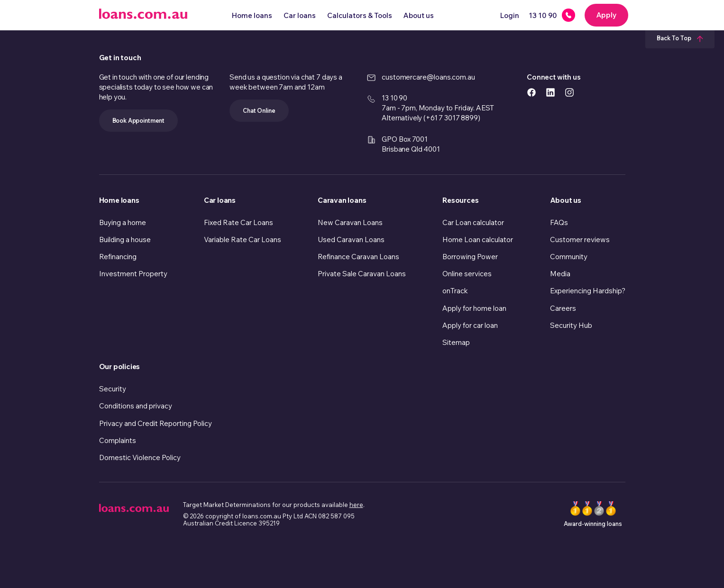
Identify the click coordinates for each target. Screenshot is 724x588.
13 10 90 (394, 98)
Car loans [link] (220, 200)
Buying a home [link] (123, 222)
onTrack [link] (455, 291)
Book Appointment (139, 120)
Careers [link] (563, 308)
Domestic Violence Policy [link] (140, 457)
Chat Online (259, 110)
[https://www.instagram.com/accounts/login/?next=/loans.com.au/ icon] (569, 92)
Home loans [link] (119, 200)
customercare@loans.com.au (428, 77)
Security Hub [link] (571, 325)
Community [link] (569, 257)
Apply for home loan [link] (474, 308)
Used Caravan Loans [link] (351, 240)
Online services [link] (467, 274)
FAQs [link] (559, 222)
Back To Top (680, 38)
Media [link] (560, 274)
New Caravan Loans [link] (350, 222)
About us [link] (566, 200)
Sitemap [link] (456, 342)
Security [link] (113, 389)
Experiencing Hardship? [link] (588, 291)
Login (510, 15)
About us (419, 15)
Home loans (252, 15)
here (356, 505)
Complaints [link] (118, 440)
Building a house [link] (125, 240)
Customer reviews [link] (580, 240)
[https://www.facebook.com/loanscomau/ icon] (532, 92)
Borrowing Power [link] (470, 257)
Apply (606, 15)
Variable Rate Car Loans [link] (243, 240)
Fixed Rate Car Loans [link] (238, 222)
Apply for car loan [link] (470, 325)
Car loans (300, 15)
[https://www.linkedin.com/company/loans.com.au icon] (550, 92)
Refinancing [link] (118, 257)
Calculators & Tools (360, 15)
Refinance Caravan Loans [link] (358, 257)
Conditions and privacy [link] (136, 406)
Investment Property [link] (133, 274)
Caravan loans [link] (342, 200)
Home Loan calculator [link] (478, 240)
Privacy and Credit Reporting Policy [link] (156, 423)
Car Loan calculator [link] (473, 222)
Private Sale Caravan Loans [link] (362, 274)
